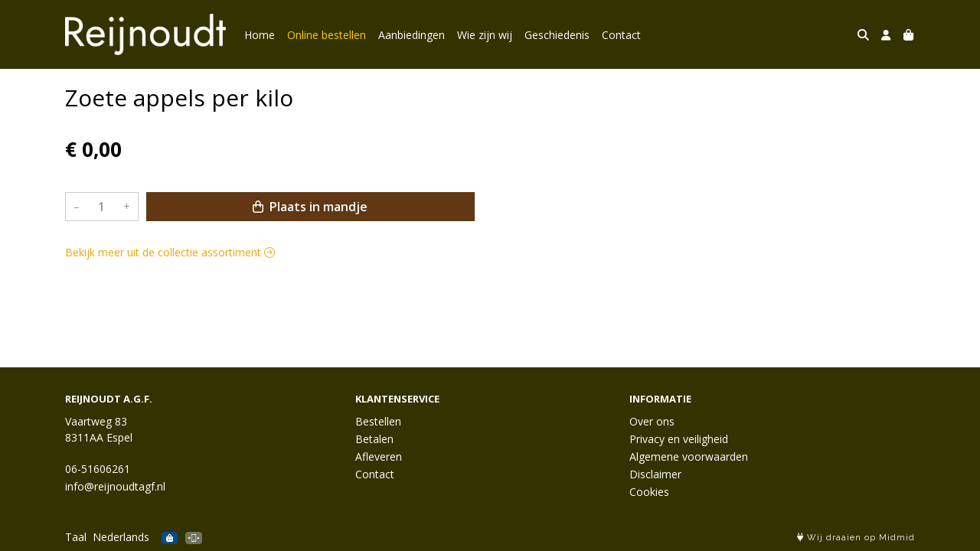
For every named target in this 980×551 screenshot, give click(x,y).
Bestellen (378, 421)
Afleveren (379, 456)
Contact (621, 35)
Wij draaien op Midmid (856, 538)
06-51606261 (98, 469)
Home (260, 35)
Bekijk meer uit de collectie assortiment (170, 252)
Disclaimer (655, 474)
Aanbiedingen (412, 35)
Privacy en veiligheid (679, 439)
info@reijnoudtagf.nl (115, 486)
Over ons (652, 421)
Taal (76, 537)
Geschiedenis (557, 35)
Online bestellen (327, 35)
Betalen (374, 439)
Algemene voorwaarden (689, 456)
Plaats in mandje (310, 207)
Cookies (649, 492)
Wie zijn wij (485, 35)
